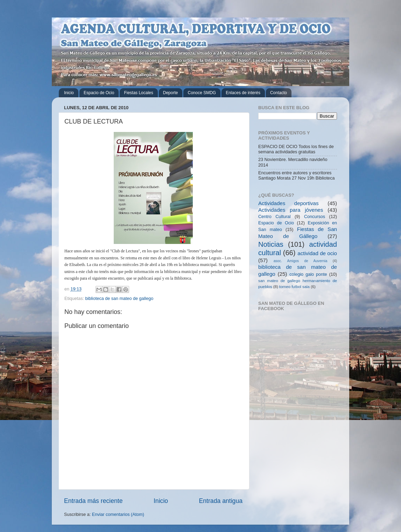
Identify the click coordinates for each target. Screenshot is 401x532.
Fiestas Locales (138, 93)
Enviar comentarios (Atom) (118, 514)
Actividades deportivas (289, 203)
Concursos (315, 217)
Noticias (271, 244)
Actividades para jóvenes (291, 210)
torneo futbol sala (294, 287)
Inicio (69, 93)
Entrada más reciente (93, 501)
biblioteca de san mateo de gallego (119, 299)
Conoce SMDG (202, 93)
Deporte (171, 93)
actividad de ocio (317, 253)
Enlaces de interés (243, 93)
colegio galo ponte (308, 274)
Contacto (279, 93)
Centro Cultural (275, 217)
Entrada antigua (221, 501)
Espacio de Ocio (99, 93)
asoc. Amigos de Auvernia (301, 261)
